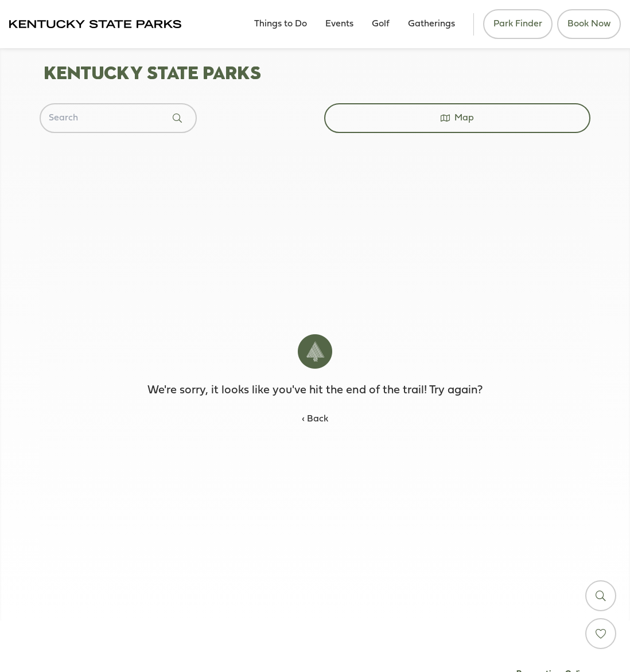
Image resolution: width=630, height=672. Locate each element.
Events (339, 24)
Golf (381, 24)
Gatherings (431, 24)
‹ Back (315, 419)
